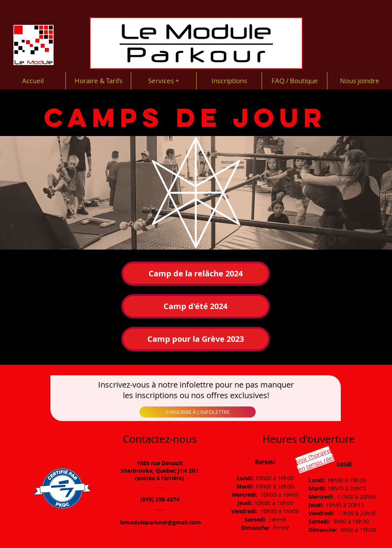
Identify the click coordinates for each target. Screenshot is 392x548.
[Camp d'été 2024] (196, 306)
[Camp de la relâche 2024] (196, 274)
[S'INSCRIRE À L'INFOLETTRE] (198, 412)
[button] (196, 339)
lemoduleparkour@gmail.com (160, 522)
